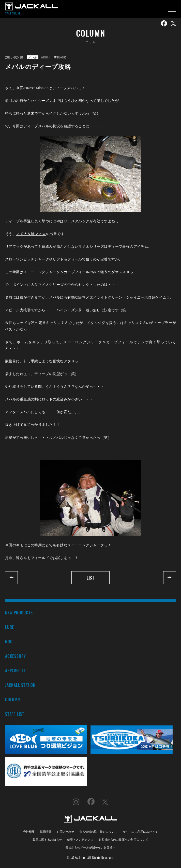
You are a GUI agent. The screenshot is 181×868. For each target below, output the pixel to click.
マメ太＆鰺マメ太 (31, 234)
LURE (10, 627)
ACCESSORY (16, 656)
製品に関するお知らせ (47, 839)
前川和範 (60, 57)
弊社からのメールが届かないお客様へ (90, 847)
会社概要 (29, 831)
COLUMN (13, 699)
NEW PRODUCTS (19, 613)
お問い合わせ (65, 831)
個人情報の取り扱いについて (99, 831)
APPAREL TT (15, 670)
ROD (9, 641)
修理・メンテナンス (80, 839)
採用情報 (46, 831)
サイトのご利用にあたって (140, 831)
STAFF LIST (15, 714)
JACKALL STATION (20, 685)
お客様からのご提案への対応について (124, 839)
